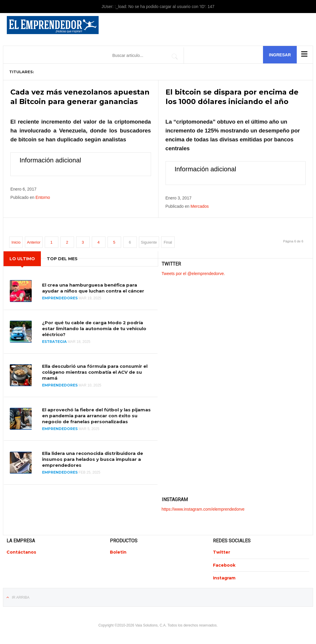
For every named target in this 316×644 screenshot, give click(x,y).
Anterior (34, 242)
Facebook (224, 565)
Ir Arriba (21, 597)
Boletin (118, 552)
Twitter (222, 552)
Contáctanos (21, 552)
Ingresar (280, 55)
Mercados (199, 206)
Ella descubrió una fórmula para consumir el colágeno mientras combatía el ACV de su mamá (95, 372)
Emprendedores (60, 298)
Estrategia (54, 341)
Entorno (43, 197)
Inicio (16, 242)
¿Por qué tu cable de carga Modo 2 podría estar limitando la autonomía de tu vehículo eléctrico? (94, 328)
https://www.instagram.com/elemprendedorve (203, 509)
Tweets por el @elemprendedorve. (193, 273)
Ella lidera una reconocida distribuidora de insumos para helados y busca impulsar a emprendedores (93, 459)
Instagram (224, 578)
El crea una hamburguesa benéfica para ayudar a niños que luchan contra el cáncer (93, 288)
